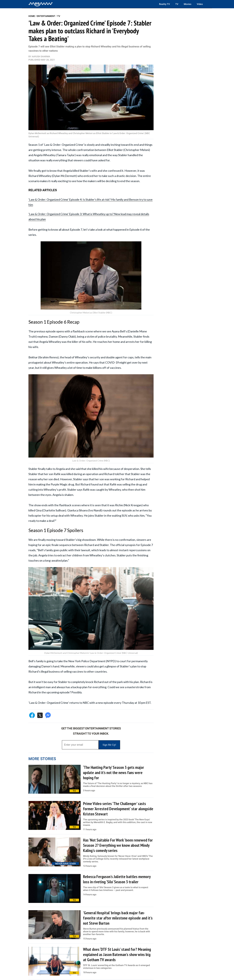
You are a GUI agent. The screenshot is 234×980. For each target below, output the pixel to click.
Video (200, 4)
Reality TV (164, 4)
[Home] (41, 4)
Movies (188, 4)
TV (177, 4)
